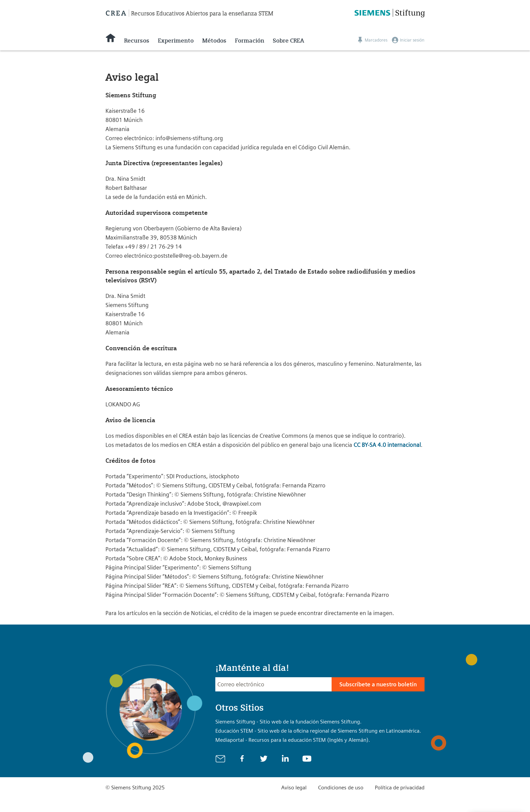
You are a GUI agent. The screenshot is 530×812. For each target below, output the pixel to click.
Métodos (214, 41)
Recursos (137, 41)
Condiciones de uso (341, 788)
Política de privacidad (400, 788)
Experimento (176, 41)
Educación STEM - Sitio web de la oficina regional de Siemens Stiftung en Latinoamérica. (318, 731)
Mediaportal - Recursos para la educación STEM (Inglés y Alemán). (293, 740)
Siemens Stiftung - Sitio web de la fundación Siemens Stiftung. (288, 722)
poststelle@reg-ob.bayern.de (191, 256)
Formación (250, 41)
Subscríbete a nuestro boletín (378, 684)
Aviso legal (294, 788)
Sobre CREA (288, 41)
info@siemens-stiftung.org (189, 138)
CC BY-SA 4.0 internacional (387, 445)
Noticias (201, 613)
